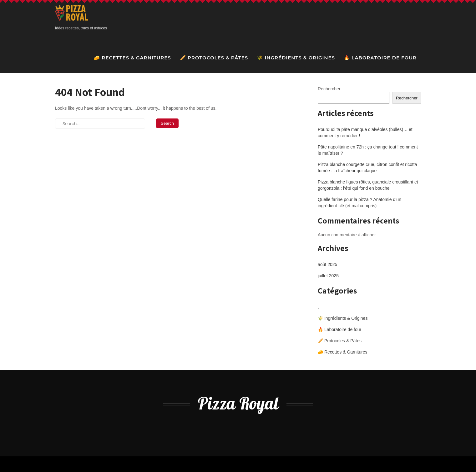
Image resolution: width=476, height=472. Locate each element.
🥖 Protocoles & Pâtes (214, 58)
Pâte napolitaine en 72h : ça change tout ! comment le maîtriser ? (368, 150)
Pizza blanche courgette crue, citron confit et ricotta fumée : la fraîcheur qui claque (367, 168)
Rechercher (329, 89)
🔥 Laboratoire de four (380, 58)
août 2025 (327, 264)
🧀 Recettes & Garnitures (132, 58)
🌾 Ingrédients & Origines (296, 58)
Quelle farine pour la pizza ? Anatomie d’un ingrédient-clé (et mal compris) (360, 203)
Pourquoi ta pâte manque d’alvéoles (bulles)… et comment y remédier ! (365, 133)
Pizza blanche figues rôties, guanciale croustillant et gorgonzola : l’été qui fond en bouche (368, 185)
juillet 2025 (328, 276)
